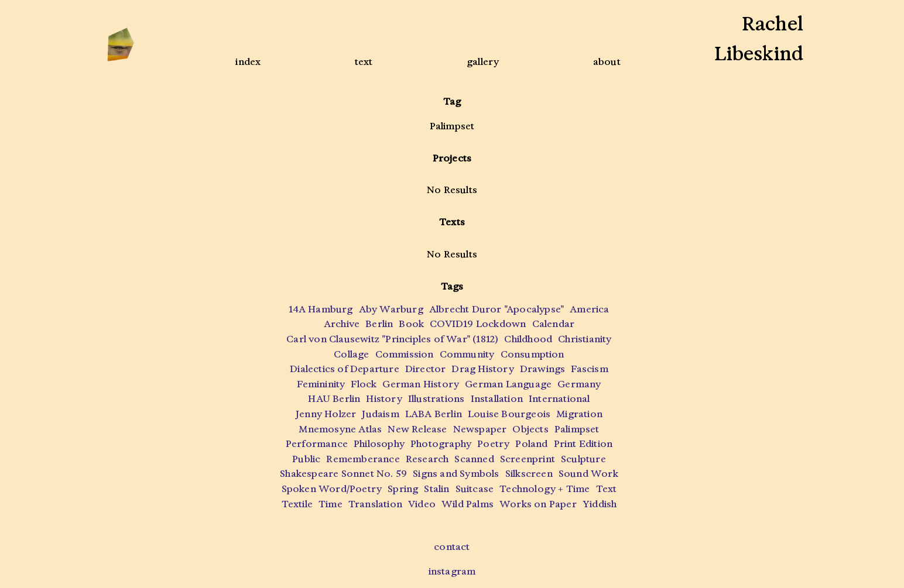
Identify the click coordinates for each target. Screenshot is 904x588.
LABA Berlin (434, 414)
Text (607, 489)
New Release (417, 429)
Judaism (380, 414)
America (589, 309)
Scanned (474, 459)
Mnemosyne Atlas (340, 429)
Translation (375, 504)
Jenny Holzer (326, 414)
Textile (297, 504)
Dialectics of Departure (345, 369)
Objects (530, 429)
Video (422, 504)
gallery (483, 62)
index (248, 62)
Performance (317, 444)
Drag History (482, 369)
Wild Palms (468, 504)
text (364, 62)
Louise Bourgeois (509, 414)
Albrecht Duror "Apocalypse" (496, 309)
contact (452, 547)
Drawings (543, 369)
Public (306, 459)
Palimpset (577, 429)
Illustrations (436, 399)
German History (421, 384)
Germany (579, 384)
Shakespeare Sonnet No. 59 (343, 474)
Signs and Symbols (456, 474)
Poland (531, 444)
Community (467, 354)
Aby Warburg (391, 309)
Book (411, 324)
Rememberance (363, 459)
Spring (403, 489)
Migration (579, 414)
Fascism (589, 369)
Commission (405, 354)
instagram (452, 571)
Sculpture (583, 459)
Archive (342, 324)
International (559, 399)
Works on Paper (538, 504)
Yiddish (600, 504)
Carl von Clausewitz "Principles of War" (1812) (392, 339)
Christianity (585, 339)
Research (427, 459)
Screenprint (528, 459)
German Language (508, 384)
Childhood (528, 339)
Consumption (533, 354)
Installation (497, 399)
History (384, 399)
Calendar (554, 324)
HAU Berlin (334, 399)
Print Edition (583, 444)
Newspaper (480, 429)
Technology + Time (545, 489)
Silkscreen (529, 474)
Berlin (379, 324)
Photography (441, 444)
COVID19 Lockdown (478, 324)
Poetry (493, 444)
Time (331, 504)
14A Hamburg (321, 309)
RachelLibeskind (759, 39)
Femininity (321, 384)
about (607, 62)
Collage (351, 354)
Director (426, 369)
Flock (364, 384)
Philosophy (379, 444)
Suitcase (475, 489)
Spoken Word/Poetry (332, 489)
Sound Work (588, 474)
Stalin (436, 489)
